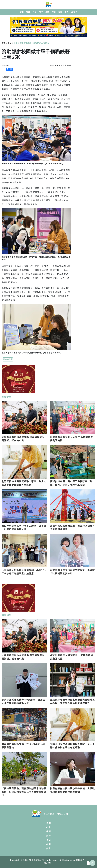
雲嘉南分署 (8, 359)
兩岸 (41, 12)
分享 (9, 69)
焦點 (22, 12)
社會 (28, 12)
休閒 (34, 12)
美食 (60, 12)
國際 (66, 12)
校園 (54, 12)
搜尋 (74, 12)
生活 (47, 12)
